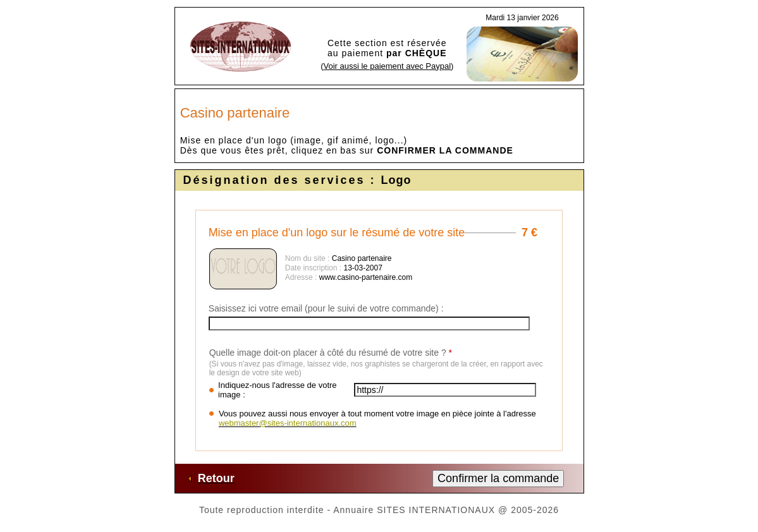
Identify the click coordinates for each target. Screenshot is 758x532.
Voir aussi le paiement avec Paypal (387, 66)
